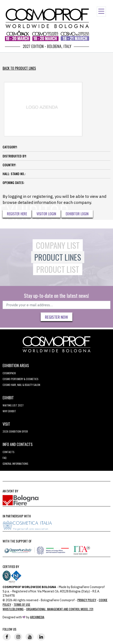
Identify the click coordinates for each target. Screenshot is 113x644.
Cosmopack (9, 373)
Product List (58, 269)
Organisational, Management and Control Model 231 (60, 609)
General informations (15, 464)
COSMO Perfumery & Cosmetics (21, 379)
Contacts (9, 452)
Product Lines (58, 257)
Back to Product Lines (19, 68)
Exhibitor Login (77, 214)
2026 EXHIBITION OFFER (15, 431)
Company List (58, 245)
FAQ (5, 458)
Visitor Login (46, 214)
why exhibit (9, 411)
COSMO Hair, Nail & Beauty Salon (21, 385)
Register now (56, 317)
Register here (17, 214)
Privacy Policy (87, 600)
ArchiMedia (37, 617)
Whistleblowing (13, 609)
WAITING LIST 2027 (13, 405)
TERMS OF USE (22, 604)
